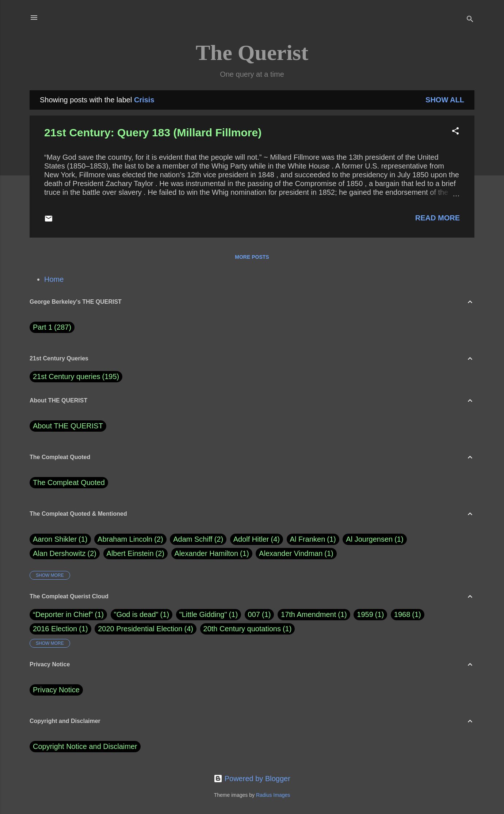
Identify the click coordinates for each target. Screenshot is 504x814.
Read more (438, 218)
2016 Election (55, 629)
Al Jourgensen (375, 539)
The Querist (252, 53)
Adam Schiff (198, 539)
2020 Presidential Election (140, 629)
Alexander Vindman (296, 554)
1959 (365, 614)
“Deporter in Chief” (63, 614)
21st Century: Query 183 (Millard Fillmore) (153, 132)
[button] (455, 132)
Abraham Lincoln (130, 539)
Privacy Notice (56, 690)
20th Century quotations (242, 629)
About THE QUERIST (68, 426)
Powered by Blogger (252, 779)
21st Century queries (67, 376)
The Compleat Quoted (69, 482)
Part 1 (52, 327)
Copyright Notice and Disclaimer (85, 746)
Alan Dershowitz (65, 554)
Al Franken (313, 539)
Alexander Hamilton (212, 554)
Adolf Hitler (257, 539)
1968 (402, 614)
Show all (445, 100)
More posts (252, 257)
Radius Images (273, 795)
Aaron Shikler (60, 539)
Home (54, 279)
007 (254, 614)
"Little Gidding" (203, 614)
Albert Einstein (135, 554)
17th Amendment (308, 614)
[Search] (470, 20)
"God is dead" (136, 614)
